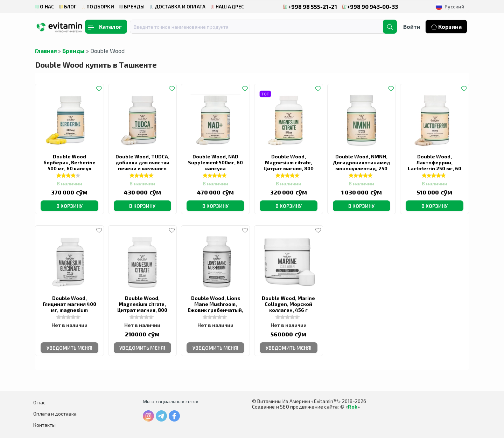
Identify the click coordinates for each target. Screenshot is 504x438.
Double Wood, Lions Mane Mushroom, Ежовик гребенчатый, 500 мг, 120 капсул (215, 307)
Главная (46, 51)
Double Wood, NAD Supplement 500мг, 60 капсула (215, 162)
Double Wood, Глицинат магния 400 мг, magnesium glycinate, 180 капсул (69, 307)
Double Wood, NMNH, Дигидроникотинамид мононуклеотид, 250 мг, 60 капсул (362, 165)
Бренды (73, 51)
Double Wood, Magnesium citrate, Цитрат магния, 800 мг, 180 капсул (289, 165)
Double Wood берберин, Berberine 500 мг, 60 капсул (69, 162)
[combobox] (261, 27)
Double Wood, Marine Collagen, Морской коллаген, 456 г (288, 304)
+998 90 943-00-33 (370, 6)
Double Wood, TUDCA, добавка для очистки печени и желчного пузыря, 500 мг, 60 (142, 165)
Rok (353, 407)
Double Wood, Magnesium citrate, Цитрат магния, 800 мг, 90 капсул (142, 307)
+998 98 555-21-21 (310, 6)
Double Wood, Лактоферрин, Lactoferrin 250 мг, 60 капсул (435, 165)
